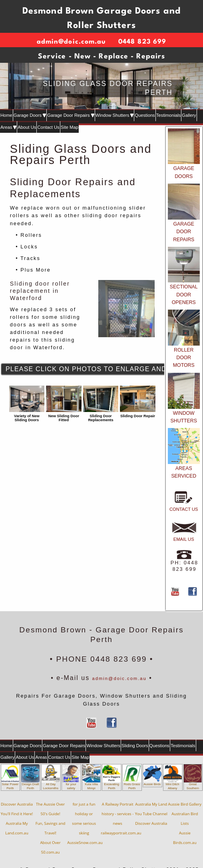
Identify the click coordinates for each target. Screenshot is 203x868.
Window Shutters (115, 115)
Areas (8, 127)
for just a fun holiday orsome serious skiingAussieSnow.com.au (85, 823)
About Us (27, 127)
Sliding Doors (135, 746)
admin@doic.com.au (119, 678)
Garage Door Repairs (71, 115)
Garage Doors (30, 115)
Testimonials (169, 115)
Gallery (189, 115)
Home (6, 115)
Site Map (70, 127)
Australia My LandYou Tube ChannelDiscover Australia (151, 814)
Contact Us (48, 127)
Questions (145, 115)
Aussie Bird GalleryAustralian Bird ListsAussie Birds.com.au (185, 823)
